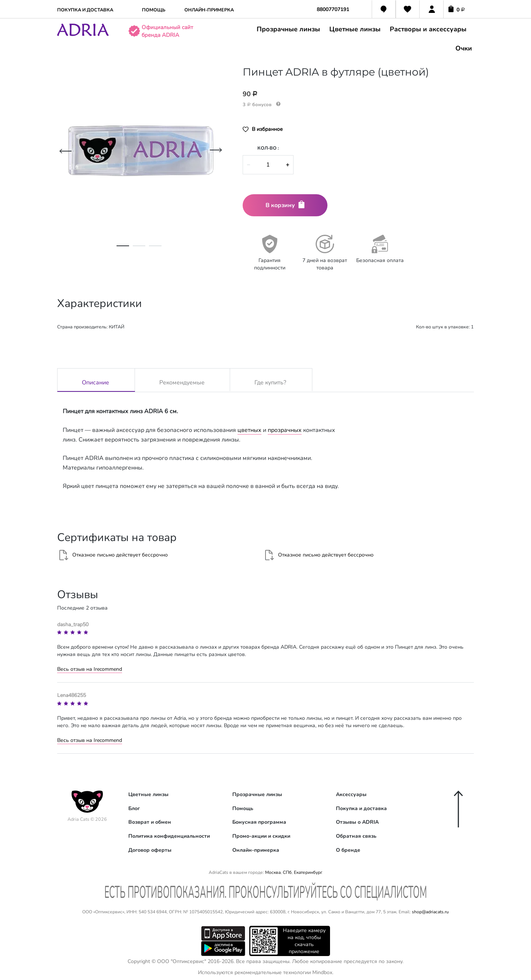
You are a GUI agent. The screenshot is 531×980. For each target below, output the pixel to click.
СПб (287, 872)
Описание (96, 381)
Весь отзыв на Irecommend (90, 669)
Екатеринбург (308, 872)
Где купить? (270, 381)
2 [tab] (139, 250)
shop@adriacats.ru (430, 912)
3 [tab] (155, 250)
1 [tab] (123, 250)
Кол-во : (268, 148)
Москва (273, 872)
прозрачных (285, 430)
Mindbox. (323, 972)
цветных (249, 430)
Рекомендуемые (182, 381)
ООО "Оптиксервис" (182, 961)
